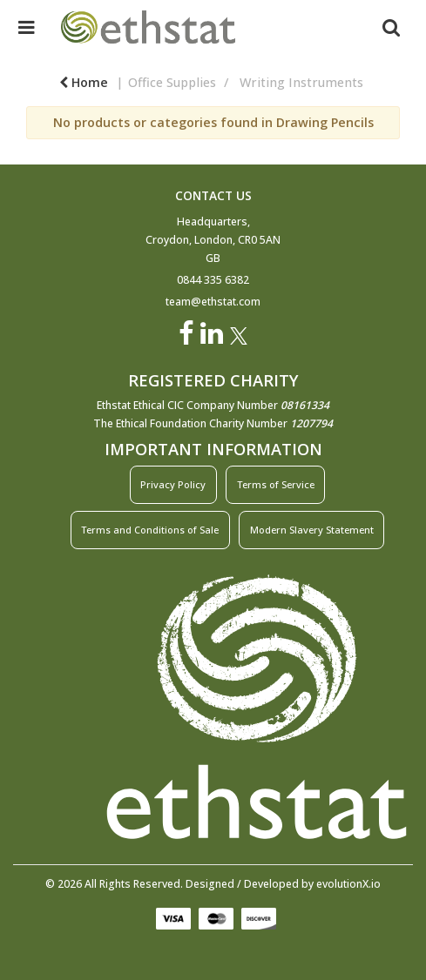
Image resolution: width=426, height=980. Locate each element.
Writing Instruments (301, 82)
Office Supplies (172, 82)
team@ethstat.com (213, 302)
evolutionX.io (348, 884)
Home (84, 82)
